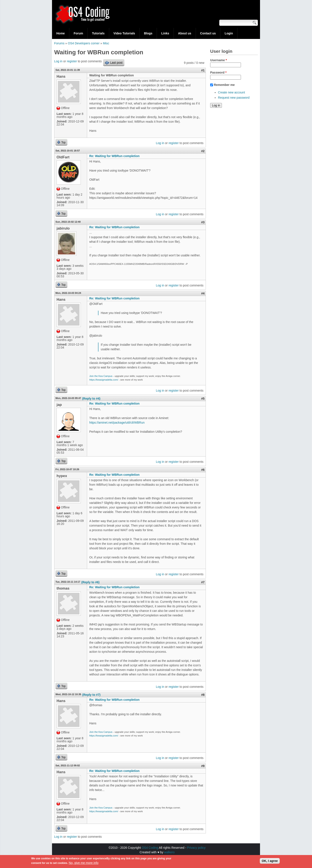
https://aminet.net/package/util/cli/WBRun (117, 423)
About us (185, 33)
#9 (203, 766)
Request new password (234, 98)
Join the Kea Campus (101, 376)
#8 (203, 695)
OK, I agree (270, 862)
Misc (106, 43)
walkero (169, 852)
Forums (59, 43)
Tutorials (98, 33)
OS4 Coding (150, 848)
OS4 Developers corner (84, 43)
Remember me (224, 85)
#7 (203, 582)
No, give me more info (84, 864)
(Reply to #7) (91, 695)
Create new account (232, 92)
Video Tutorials (124, 33)
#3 (203, 222)
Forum (78, 33)
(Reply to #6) (90, 582)
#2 (203, 151)
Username (219, 60)
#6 (203, 470)
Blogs (148, 33)
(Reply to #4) (91, 399)
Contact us (208, 33)
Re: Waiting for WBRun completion (114, 156)
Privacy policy (196, 848)
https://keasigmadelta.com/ (104, 380)
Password (218, 72)
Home (61, 33)
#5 (203, 399)
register (72, 61)
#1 (203, 70)
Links (165, 33)
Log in (58, 61)
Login (229, 33)
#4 (203, 293)
